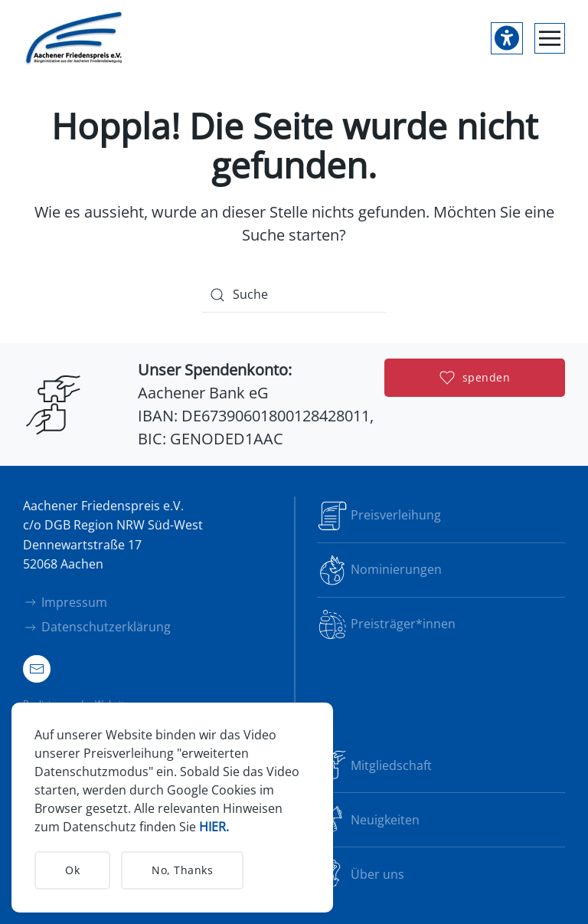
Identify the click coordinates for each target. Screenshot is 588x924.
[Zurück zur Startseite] (75, 38)
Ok (72, 870)
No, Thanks (182, 870)
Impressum (65, 602)
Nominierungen (379, 570)
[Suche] (294, 295)
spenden (475, 378)
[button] (550, 38)
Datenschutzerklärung (97, 627)
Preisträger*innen (386, 624)
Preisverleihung (379, 516)
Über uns (361, 874)
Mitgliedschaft (374, 765)
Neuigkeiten (368, 820)
